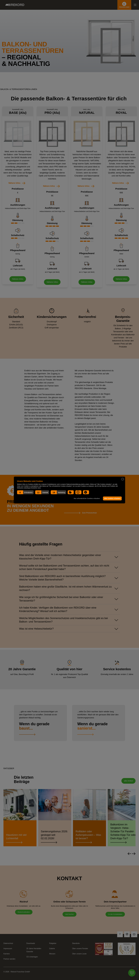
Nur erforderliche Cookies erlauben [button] (87, 498)
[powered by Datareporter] (123, 479)
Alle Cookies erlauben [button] (112, 498)
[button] (25, 492)
